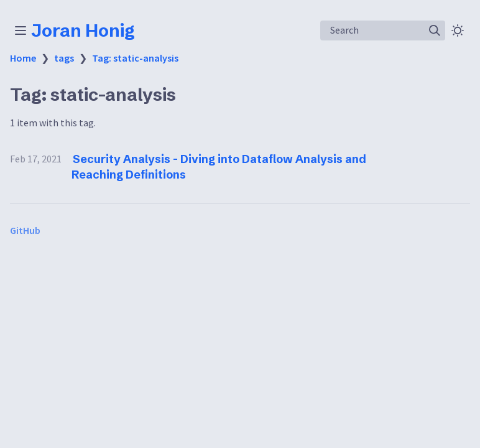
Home (23, 58)
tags (64, 58)
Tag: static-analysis (135, 58)
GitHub (25, 230)
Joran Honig (83, 30)
